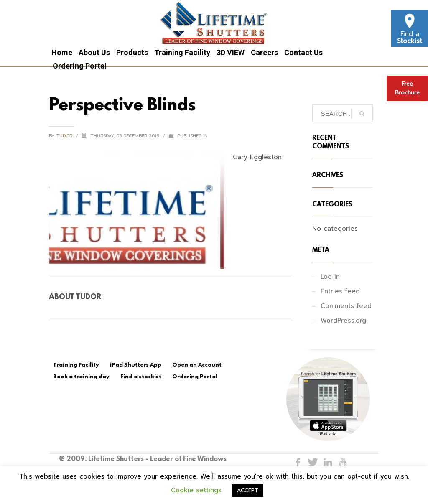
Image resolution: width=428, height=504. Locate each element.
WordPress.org (343, 321)
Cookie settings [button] (196, 490)
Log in (330, 277)
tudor (65, 136)
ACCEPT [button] (248, 490)
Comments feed (346, 306)
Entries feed (340, 291)
